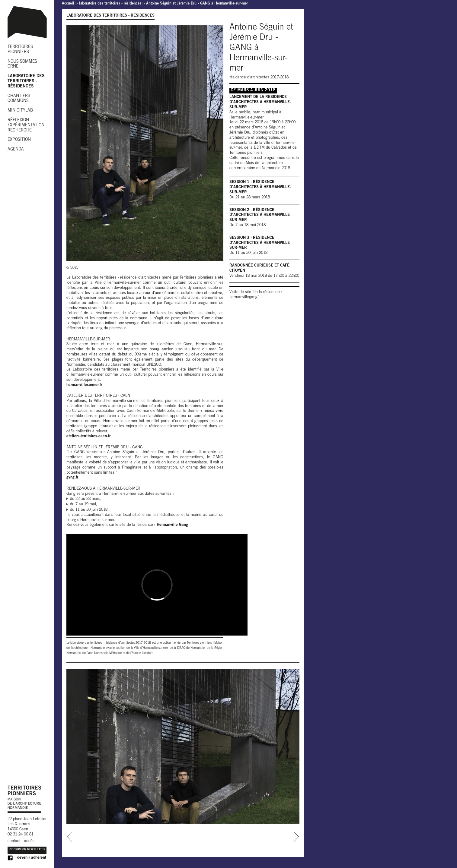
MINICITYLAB (20, 111)
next (296, 837)
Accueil (68, 4)
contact (14, 841)
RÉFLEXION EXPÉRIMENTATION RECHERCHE (26, 125)
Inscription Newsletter (27, 850)
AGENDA (16, 150)
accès (29, 841)
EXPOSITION (19, 140)
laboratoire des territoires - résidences (110, 4)
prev (70, 837)
